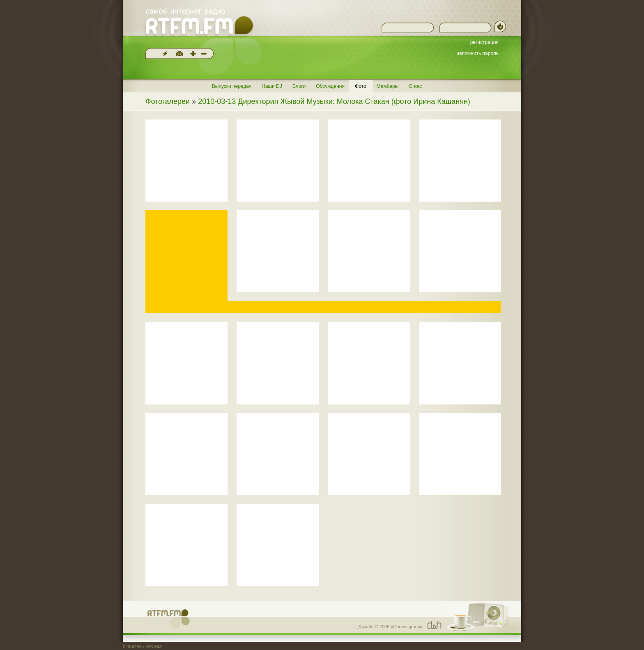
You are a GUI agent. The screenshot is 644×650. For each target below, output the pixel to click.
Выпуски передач (232, 86)
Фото (361, 86)
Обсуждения (330, 86)
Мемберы (388, 86)
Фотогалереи (168, 101)
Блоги (299, 86)
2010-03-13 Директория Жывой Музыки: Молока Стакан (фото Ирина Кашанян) (334, 101)
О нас (415, 86)
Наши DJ (272, 86)
